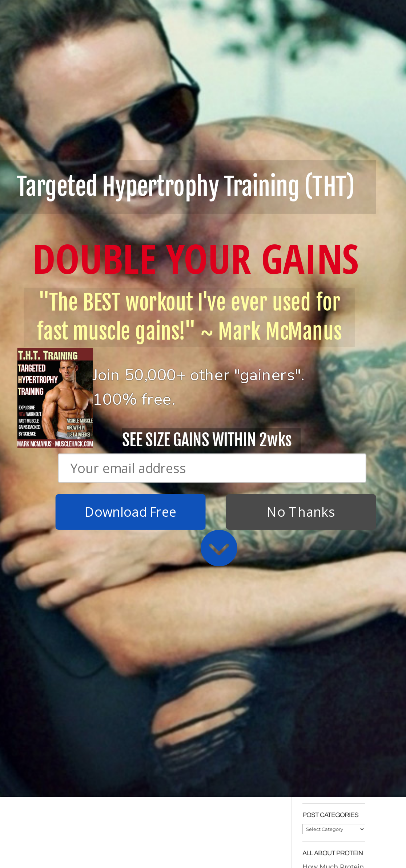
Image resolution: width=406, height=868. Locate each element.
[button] (204, 74)
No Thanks (301, 198)
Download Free (130, 198)
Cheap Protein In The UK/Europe (330, 623)
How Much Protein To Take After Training (333, 660)
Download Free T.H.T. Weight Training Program (80, 753)
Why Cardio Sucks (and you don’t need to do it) (162, 804)
